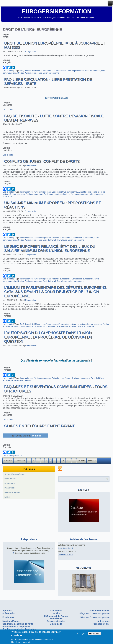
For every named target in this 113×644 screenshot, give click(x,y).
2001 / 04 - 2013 (66, 548)
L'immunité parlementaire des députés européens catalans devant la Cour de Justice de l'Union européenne (55, 292)
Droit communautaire (53, 194)
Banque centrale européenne (65, 192)
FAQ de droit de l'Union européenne (36, 71)
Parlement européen (68, 326)
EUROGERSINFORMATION (56, 11)
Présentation (9, 613)
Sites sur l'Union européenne (95, 617)
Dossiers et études (56, 621)
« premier (8, 461)
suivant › (81, 461)
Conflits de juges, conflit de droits (42, 161)
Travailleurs (62, 240)
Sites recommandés (100, 611)
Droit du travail (49, 240)
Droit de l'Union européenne (30, 73)
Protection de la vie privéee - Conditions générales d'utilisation (19, 628)
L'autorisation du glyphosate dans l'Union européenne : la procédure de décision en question (48, 337)
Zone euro (7, 196)
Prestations (8, 617)
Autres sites (103, 621)
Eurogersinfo (30, 51)
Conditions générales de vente (18, 624)
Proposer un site (101, 624)
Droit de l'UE (10, 479)
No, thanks (94, 633)
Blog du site (56, 624)
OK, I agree (81, 633)
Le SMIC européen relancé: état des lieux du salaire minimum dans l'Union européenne (50, 248)
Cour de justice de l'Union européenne (83, 71)
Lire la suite (8, 71)
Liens (7, 497)
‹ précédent (20, 461)
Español (18, 455)
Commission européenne (83, 238)
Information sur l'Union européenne (35, 192)
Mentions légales (12, 492)
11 (68, 461)
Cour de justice (59, 71)
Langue (5, 35)
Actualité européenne (88, 192)
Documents (10, 483)
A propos (7, 611)
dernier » (92, 461)
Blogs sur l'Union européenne (94, 613)
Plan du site (10, 488)
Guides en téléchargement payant (39, 426)
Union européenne (51, 73)
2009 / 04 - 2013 (66, 554)
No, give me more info (21, 642)
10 (63, 461)
